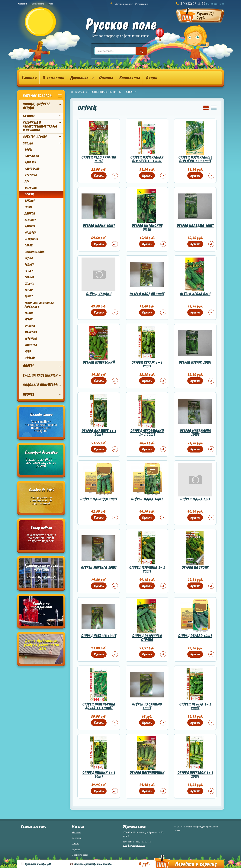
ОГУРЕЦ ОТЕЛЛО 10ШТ (195, 636)
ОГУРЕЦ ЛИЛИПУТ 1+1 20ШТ (99, 433)
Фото (51, 4)
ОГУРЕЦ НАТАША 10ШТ (99, 636)
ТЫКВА (29, 313)
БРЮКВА (30, 201)
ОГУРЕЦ (29, 194)
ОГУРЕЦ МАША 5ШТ (195, 499)
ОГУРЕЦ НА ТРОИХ (195, 568)
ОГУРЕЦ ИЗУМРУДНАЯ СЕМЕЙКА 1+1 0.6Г (147, 159)
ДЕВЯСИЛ (30, 220)
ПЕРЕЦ (28, 246)
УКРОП (28, 320)
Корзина (76, 849)
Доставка (79, 78)
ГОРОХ (28, 207)
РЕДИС (29, 258)
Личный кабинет (124, 4)
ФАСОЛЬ (30, 326)
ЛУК (27, 182)
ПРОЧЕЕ (28, 395)
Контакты (129, 78)
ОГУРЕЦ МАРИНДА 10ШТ (99, 499)
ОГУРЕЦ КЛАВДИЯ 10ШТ (195, 226)
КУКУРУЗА (31, 175)
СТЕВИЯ (29, 284)
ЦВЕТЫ (28, 366)
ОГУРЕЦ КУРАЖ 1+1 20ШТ (147, 364)
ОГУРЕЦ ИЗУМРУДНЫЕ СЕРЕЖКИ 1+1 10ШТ (195, 159)
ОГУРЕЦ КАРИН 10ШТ (99, 226)
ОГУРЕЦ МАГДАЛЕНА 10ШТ (195, 433)
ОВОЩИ (28, 143)
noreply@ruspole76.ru (134, 845)
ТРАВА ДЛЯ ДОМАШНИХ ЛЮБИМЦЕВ (39, 305)
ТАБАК (29, 290)
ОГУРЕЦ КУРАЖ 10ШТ (195, 362)
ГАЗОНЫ (29, 116)
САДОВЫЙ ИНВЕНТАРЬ (40, 385)
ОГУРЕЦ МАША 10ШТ (147, 499)
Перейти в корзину (196, 864)
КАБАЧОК (30, 162)
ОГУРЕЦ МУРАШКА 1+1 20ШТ (147, 569)
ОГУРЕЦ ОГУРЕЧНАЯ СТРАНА (147, 638)
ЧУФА (28, 351)
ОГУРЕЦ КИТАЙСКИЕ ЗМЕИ (147, 228)
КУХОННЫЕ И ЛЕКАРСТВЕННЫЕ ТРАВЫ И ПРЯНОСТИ (40, 126)
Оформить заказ (80, 855)
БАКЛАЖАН (32, 156)
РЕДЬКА (29, 265)
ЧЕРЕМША (31, 339)
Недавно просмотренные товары (93, 864)
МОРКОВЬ (31, 188)
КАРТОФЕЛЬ (32, 169)
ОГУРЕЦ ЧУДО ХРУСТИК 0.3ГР (99, 159)
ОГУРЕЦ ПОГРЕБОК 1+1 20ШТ (195, 775)
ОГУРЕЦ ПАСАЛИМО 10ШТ (147, 706)
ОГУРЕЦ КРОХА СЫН (195, 294)
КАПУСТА (30, 226)
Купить (99, 176)
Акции (151, 78)
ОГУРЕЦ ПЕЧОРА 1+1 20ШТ (195, 706)
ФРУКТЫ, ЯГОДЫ (35, 137)
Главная (29, 78)
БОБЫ (28, 150)
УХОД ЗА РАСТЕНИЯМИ (40, 375)
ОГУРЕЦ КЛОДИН (99, 294)
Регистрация (142, 4)
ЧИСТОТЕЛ (31, 345)
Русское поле (37, 4)
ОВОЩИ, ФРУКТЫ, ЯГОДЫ (37, 106)
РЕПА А (29, 271)
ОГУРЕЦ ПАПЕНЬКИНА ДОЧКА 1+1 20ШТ (99, 706)
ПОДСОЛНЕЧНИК (34, 252)
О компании (53, 78)
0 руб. (144, 864)
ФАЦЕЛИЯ (31, 332)
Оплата (106, 78)
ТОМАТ (29, 297)
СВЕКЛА (29, 277)
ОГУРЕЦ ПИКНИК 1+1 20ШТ (99, 775)
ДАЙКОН (30, 214)
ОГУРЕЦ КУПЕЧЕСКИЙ (99, 362)
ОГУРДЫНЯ (31, 239)
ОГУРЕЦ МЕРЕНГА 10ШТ (99, 568)
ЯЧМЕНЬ (30, 358)
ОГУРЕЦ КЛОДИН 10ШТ (147, 294)
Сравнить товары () (38, 864)
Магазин (22, 4)
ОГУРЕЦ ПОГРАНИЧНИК (147, 773)
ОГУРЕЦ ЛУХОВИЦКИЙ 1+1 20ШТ (147, 433)
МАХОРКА (30, 233)
